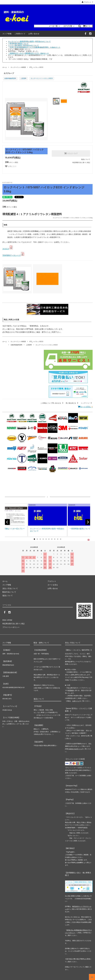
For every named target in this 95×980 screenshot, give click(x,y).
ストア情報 (7, 34)
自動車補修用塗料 (10, 78)
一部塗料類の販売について (18, 43)
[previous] (7, 522)
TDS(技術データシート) (12, 255)
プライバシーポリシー (11, 627)
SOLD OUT (71, 153)
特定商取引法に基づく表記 (81, 163)
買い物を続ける (72, 403)
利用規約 (71, 690)
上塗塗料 (23, 78)
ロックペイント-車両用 (18, 67)
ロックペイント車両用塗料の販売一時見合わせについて (29, 41)
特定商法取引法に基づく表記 (14, 624)
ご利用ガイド (20, 34)
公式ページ (76, 701)
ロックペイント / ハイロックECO (42, 78)
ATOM (10, 620)
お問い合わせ (34, 34)
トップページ (87, 403)
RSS (4, 620)
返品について (86, 159)
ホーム (5, 67)
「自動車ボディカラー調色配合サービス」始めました (29, 53)
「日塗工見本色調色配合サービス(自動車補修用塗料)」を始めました (34, 47)
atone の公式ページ (76, 749)
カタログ (6, 249)
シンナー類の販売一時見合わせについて (23, 45)
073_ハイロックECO (36, 67)
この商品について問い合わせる (52, 403)
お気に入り (11, 166)
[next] (88, 522)
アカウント (88, 2)
